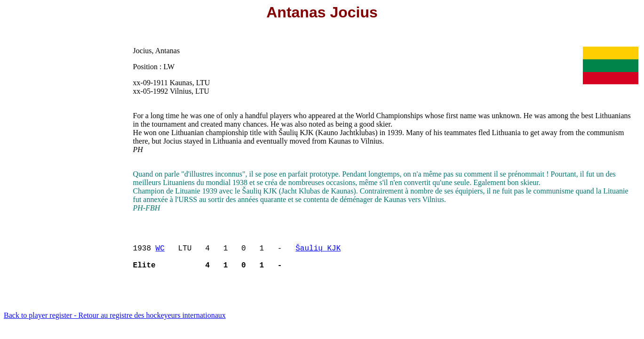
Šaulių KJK (318, 251)
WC (160, 251)
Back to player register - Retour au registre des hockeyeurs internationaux (115, 323)
